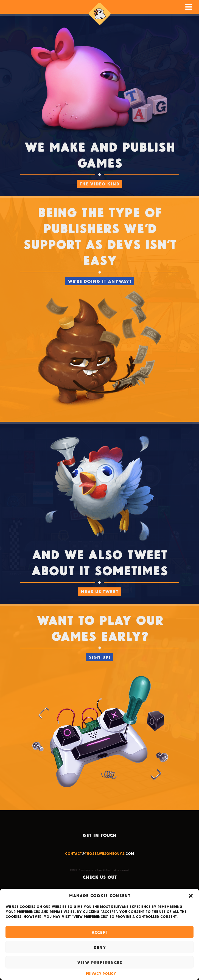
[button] (191, 896)
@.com (99, 853)
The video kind (99, 184)
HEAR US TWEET (99, 591)
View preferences (100, 962)
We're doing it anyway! (99, 281)
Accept (100, 932)
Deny (100, 947)
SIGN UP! (99, 657)
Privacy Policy (101, 973)
